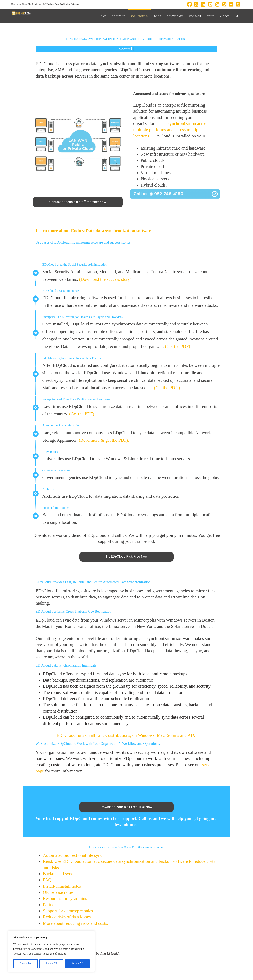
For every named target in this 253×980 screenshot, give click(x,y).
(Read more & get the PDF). (104, 440)
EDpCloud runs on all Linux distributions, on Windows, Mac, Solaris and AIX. (126, 735)
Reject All (51, 964)
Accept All (77, 964)
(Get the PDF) (178, 346)
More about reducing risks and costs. (76, 923)
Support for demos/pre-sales (68, 911)
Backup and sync (58, 874)
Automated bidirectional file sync (73, 855)
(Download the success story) (105, 279)
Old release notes (58, 892)
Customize (25, 964)
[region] (51, 951)
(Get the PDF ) (167, 388)
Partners (51, 905)
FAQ (48, 880)
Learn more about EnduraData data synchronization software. (95, 231)
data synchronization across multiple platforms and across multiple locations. (171, 130)
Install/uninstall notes (62, 886)
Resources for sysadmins (65, 898)
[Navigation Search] (237, 16)
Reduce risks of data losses (67, 917)
